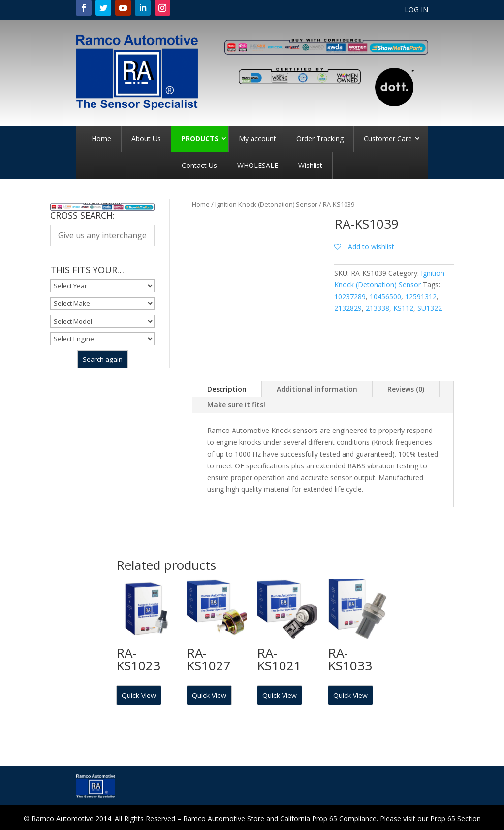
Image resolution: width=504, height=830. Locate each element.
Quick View (139, 695)
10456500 (385, 296)
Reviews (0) (406, 389)
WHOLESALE (258, 165)
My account (257, 139)
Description (227, 389)
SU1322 (430, 308)
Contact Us (199, 165)
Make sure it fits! (236, 405)
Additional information (317, 389)
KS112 (403, 308)
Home (101, 139)
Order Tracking (320, 139)
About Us (146, 139)
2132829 (348, 308)
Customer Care (388, 139)
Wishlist (310, 165)
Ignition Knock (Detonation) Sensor (266, 204)
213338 (378, 308)
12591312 (421, 296)
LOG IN (416, 10)
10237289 (350, 296)
